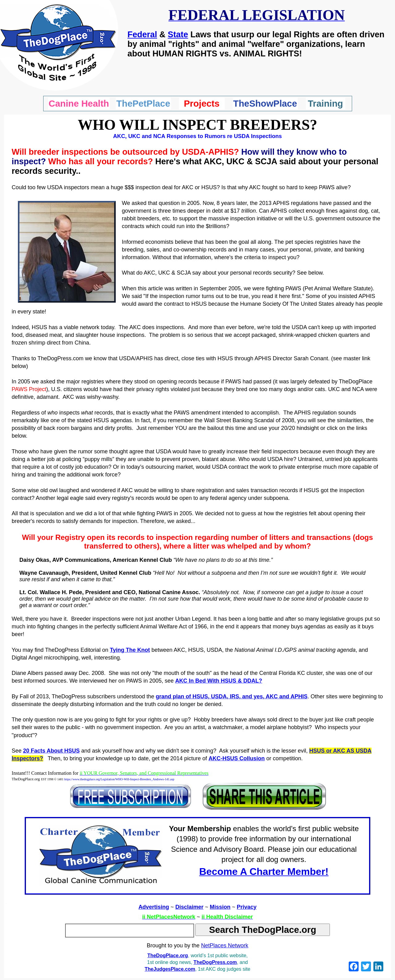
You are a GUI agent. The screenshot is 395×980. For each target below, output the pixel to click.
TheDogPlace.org (168, 955)
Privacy (247, 907)
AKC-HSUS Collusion (237, 758)
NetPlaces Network (225, 945)
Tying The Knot (130, 650)
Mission (220, 907)
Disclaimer (189, 907)
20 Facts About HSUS (51, 751)
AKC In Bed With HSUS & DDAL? (219, 681)
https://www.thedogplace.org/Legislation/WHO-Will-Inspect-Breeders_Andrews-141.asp (119, 779)
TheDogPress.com (215, 962)
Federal (142, 35)
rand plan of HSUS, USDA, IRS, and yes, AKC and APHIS (233, 696)
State (178, 35)
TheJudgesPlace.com (170, 969)
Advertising (154, 907)
